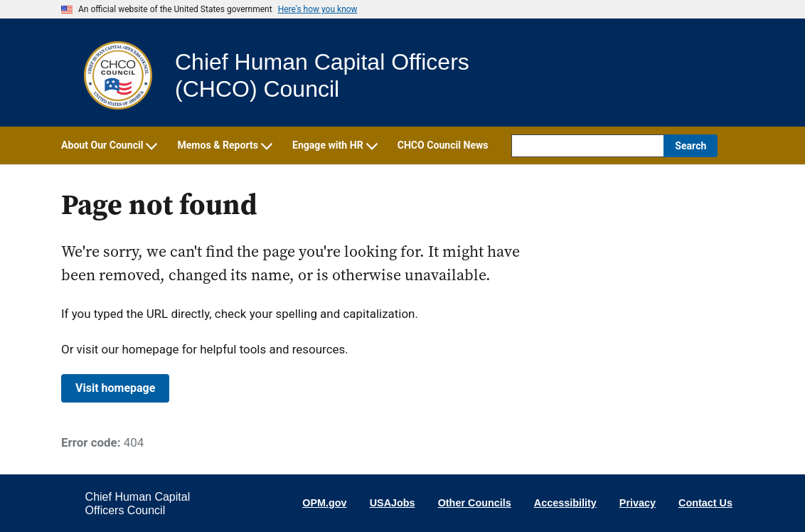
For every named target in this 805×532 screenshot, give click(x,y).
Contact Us (705, 503)
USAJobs (393, 503)
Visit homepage (115, 388)
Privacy (638, 503)
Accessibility (565, 503)
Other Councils (475, 503)
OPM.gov (324, 503)
